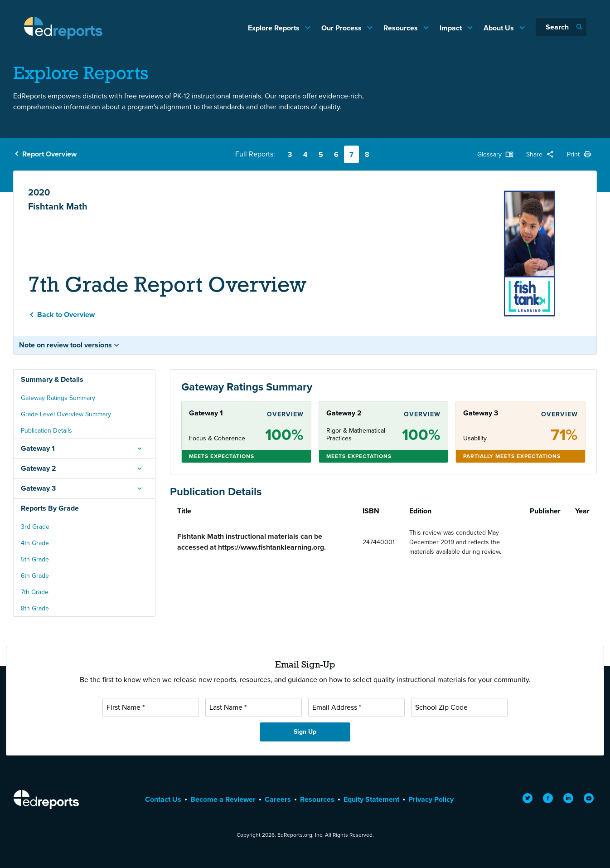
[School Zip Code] (459, 707)
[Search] (561, 27)
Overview (285, 414)
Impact (452, 28)
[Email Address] (356, 707)
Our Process (342, 28)
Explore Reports (275, 28)
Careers (278, 799)
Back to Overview (66, 315)
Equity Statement (371, 799)
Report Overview (49, 154)
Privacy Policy (431, 799)
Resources (402, 28)
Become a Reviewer (223, 799)
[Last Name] (254, 707)
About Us (500, 28)
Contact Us (163, 799)
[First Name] (151, 707)
